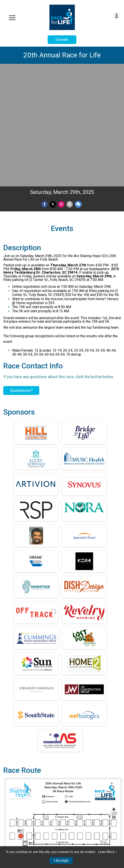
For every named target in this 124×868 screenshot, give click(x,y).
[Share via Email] (70, 85)
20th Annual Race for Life (62, 55)
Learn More (106, 852)
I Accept (61, 860)
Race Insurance (20, 845)
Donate (62, 39)
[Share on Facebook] (44, 85)
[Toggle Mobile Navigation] (12, 18)
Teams (10, 824)
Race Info (13, 813)
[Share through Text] (78, 85)
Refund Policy (18, 835)
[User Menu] (117, 15)
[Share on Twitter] (53, 85)
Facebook (80, 763)
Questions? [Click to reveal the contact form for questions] (21, 271)
